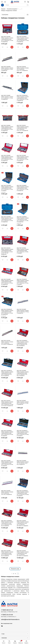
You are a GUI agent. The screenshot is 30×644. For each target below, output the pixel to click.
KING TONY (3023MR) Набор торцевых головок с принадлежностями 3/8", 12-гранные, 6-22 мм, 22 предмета (23, 373)
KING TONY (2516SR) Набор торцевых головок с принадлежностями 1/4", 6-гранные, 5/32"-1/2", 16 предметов (23, 128)
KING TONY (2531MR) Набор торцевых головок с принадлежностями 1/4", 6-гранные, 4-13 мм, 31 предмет (23, 251)
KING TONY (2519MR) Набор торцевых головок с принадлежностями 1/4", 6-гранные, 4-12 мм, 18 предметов (7, 158)
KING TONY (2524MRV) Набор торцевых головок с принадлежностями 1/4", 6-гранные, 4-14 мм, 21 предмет (7, 188)
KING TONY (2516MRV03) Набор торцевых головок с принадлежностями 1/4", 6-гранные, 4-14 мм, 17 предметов (23, 98)
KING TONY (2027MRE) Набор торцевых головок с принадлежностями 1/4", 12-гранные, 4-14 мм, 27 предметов (23, 39)
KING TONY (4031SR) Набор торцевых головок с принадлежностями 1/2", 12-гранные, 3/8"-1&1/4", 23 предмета (23, 553)
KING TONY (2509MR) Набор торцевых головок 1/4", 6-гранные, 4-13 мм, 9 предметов (7, 69)
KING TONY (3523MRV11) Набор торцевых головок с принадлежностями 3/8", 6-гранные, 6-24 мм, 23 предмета (23, 433)
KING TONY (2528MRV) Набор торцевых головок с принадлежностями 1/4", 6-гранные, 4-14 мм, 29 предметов (23, 219)
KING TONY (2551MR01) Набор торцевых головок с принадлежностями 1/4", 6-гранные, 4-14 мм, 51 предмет (23, 282)
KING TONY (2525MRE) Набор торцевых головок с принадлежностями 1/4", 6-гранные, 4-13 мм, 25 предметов (23, 188)
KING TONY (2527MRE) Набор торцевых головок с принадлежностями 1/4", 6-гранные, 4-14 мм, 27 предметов (7, 219)
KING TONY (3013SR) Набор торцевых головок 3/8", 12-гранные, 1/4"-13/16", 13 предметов (7, 342)
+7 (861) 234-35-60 (7, 615)
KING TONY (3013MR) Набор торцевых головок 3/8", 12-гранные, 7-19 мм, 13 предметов (23, 311)
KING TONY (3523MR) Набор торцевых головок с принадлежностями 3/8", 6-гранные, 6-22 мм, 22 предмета (7, 463)
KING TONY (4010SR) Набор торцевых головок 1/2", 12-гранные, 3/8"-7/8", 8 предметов (7, 493)
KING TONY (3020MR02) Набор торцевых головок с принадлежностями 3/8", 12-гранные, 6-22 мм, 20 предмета (23, 343)
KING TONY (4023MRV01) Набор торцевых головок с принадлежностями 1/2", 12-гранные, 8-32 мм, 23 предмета (23, 493)
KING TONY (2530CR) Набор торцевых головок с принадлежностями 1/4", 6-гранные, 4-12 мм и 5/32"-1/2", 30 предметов (7, 251)
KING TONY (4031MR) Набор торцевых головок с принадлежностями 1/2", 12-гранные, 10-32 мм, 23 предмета (7, 553)
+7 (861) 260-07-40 (7, 610)
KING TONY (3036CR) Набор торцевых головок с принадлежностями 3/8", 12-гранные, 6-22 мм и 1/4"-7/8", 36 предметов (7, 403)
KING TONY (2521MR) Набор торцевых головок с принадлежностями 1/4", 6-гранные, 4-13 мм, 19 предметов (23, 158)
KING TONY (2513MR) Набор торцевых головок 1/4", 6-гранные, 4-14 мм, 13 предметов (7, 97)
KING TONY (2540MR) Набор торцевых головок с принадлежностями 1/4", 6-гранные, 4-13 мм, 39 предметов (7, 282)
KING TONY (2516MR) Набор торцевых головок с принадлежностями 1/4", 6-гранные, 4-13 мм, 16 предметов (7, 128)
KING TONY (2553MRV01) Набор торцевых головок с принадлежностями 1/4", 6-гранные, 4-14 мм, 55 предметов (7, 312)
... (20, 9)
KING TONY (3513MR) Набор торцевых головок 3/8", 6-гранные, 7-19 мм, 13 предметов (23, 403)
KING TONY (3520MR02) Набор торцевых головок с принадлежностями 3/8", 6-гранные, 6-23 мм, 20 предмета (7, 433)
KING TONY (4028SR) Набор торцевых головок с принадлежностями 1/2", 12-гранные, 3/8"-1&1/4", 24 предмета (23, 523)
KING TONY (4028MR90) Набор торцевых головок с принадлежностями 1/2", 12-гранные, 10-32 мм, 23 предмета (7, 523)
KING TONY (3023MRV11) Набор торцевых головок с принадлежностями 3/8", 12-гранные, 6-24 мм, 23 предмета (7, 373)
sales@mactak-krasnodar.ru (10, 619)
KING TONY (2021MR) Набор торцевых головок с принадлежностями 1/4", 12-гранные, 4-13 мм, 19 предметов (7, 39)
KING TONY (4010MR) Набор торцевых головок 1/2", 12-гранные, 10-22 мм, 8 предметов (23, 463)
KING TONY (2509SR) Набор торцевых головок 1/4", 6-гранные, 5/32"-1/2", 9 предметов (23, 69)
